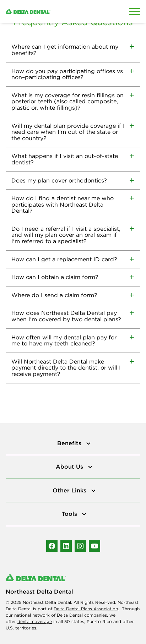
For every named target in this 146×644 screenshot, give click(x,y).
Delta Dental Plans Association (86, 609)
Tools (70, 514)
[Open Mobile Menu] (135, 11)
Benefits (70, 443)
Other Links (70, 490)
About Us (70, 466)
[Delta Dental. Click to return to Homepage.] (55, 11)
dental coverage (35, 621)
